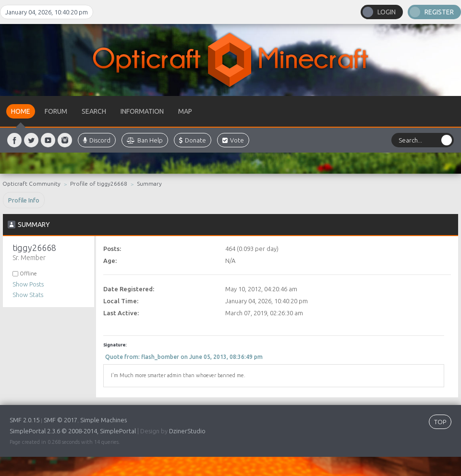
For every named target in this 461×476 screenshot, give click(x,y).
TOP (440, 422)
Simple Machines (103, 420)
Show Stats (28, 295)
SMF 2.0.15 (24, 420)
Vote (233, 140)
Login (387, 12)
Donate (193, 140)
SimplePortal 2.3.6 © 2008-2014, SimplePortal (73, 431)
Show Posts (28, 284)
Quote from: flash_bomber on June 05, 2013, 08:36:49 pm (184, 357)
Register (439, 12)
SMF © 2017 (61, 420)
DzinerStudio (187, 431)
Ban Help (145, 140)
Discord (97, 140)
